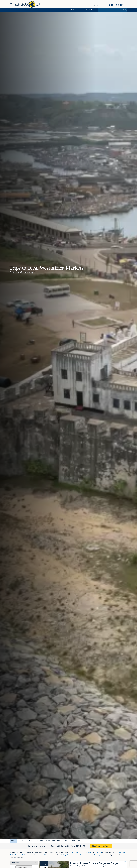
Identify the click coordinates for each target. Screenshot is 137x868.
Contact (89, 10)
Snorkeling (62, 855)
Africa (13, 841)
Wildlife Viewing (15, 855)
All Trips (21, 841)
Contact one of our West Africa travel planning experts (86, 855)
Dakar (73, 852)
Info (79, 841)
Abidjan (89, 852)
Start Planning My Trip (100, 846)
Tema (83, 852)
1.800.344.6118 (116, 5)
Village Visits (121, 852)
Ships (59, 841)
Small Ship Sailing (47, 855)
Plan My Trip (71, 10)
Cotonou (99, 852)
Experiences (36, 10)
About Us (54, 10)
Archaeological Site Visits (31, 855)
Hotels (66, 841)
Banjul (78, 852)
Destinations (18, 10)
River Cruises (50, 841)
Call (78, 846)
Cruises (29, 841)
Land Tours (39, 841)
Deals (73, 841)
